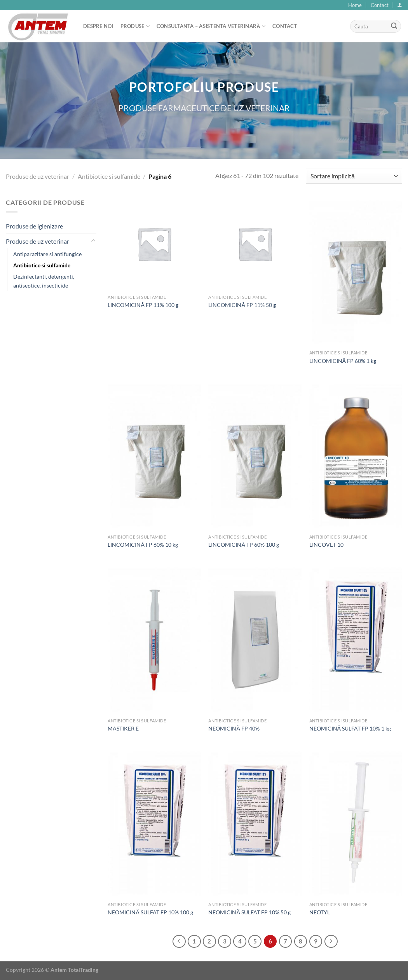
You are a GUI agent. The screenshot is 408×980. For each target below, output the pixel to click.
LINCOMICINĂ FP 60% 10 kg (143, 545)
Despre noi (98, 26)
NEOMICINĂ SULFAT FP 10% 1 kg (350, 728)
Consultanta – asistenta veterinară (211, 26)
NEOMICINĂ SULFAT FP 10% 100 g (150, 912)
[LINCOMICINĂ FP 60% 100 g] (255, 456)
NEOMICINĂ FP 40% (234, 728)
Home (355, 5)
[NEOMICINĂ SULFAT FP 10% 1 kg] (356, 639)
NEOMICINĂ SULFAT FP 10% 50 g (249, 912)
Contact (380, 5)
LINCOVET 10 (326, 545)
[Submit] (394, 26)
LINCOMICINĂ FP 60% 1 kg (343, 361)
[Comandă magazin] (354, 176)
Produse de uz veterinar (37, 176)
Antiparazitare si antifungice (47, 254)
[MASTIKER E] (154, 639)
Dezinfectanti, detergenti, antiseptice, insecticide (44, 281)
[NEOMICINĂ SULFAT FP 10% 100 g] (154, 823)
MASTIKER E (123, 728)
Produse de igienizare (34, 226)
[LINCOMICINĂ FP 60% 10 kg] (154, 456)
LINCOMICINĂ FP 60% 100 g (244, 545)
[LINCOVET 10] (356, 456)
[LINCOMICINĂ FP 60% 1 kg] (356, 272)
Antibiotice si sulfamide (109, 176)
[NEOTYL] (356, 823)
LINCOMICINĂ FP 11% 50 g (242, 305)
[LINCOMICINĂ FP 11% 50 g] (255, 244)
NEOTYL (320, 912)
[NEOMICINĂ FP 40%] (255, 639)
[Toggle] (93, 241)
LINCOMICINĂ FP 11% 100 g (143, 305)
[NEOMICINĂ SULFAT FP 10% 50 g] (255, 823)
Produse (135, 26)
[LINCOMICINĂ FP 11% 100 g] (154, 244)
